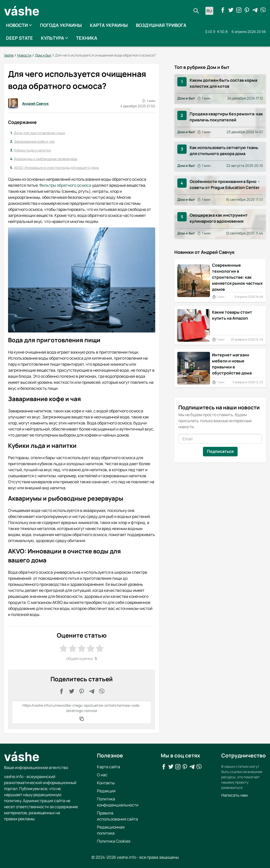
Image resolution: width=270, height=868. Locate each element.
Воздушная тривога (161, 25)
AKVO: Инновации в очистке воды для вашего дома (57, 167)
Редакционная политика (111, 830)
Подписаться (220, 451)
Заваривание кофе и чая (34, 141)
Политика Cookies (114, 841)
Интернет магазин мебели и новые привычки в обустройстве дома (232, 364)
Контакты (106, 783)
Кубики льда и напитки (33, 150)
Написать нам (234, 795)
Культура (55, 38)
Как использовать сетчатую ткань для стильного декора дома (224, 151)
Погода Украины (61, 25)
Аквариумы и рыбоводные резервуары (46, 159)
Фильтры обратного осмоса (65, 185)
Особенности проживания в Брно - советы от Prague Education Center (225, 184)
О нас (102, 775)
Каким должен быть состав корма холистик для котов (224, 83)
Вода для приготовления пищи (40, 133)
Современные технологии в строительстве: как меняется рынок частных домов (237, 277)
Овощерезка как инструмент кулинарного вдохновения (219, 218)
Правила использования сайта (117, 816)
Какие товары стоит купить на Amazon (232, 315)
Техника (87, 38)
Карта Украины (109, 25)
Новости (19, 25)
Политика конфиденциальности (118, 802)
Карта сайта (109, 766)
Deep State (19, 38)
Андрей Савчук (28, 103)
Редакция (106, 791)
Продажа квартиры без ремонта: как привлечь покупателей (226, 117)
